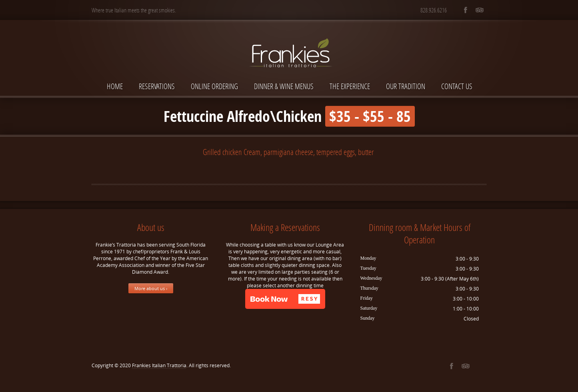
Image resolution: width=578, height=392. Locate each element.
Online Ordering (214, 86)
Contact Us (457, 86)
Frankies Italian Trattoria (159, 365)
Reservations (157, 86)
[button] (285, 299)
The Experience (350, 86)
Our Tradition (406, 86)
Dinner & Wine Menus (284, 86)
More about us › (151, 288)
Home (115, 86)
